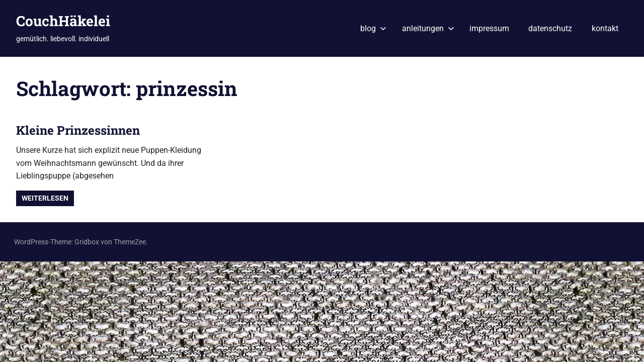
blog (373, 28)
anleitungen (428, 28)
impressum (489, 28)
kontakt (605, 28)
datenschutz (550, 28)
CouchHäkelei (63, 21)
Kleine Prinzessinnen (78, 130)
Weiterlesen (45, 198)
